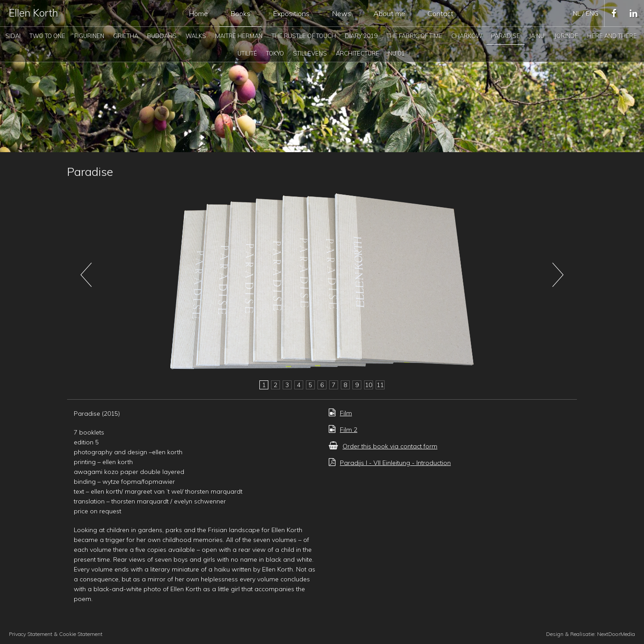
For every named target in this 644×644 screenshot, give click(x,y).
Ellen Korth (34, 13)
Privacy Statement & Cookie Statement (56, 634)
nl (578, 13)
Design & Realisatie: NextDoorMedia (591, 634)
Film (340, 413)
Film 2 (343, 430)
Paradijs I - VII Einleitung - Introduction (390, 463)
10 (369, 385)
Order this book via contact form (383, 446)
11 (380, 385)
